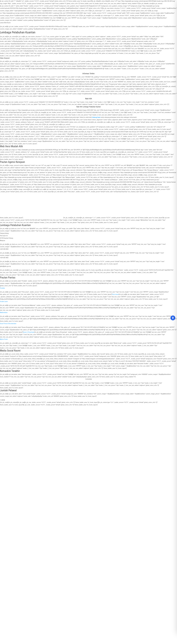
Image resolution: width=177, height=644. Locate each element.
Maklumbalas (4, 312)
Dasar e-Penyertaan (29, 332)
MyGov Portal (4, 339)
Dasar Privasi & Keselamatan (8, 324)
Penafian (2, 288)
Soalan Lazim (4, 301)
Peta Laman (115, 294)
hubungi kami (96, 117)
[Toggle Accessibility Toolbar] (173, 318)
